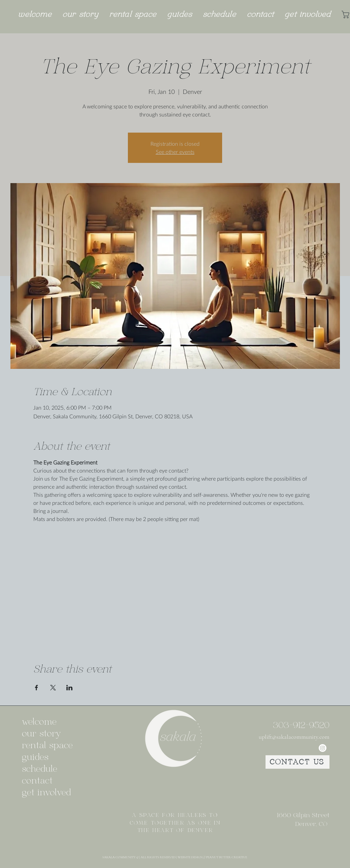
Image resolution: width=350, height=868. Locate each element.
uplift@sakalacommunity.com (294, 737)
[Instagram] (323, 748)
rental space (46, 746)
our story (41, 734)
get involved (46, 793)
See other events (175, 152)
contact (37, 781)
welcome (39, 722)
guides (35, 757)
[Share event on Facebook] (37, 688)
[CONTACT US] (297, 762)
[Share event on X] (53, 688)
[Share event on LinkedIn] (69, 688)
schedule (40, 769)
